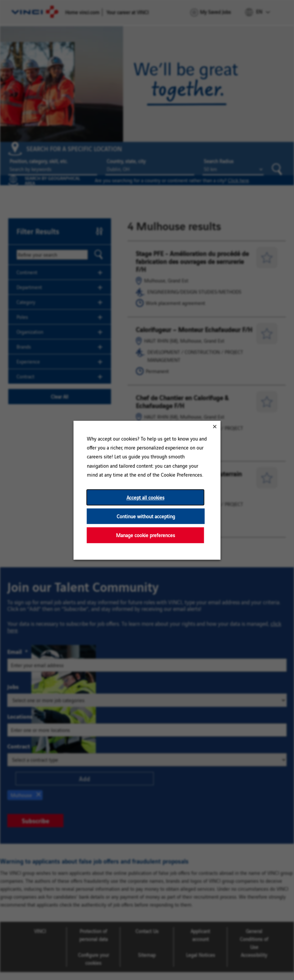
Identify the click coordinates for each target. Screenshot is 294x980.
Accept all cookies (146, 497)
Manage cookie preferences (146, 535)
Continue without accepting (146, 516)
